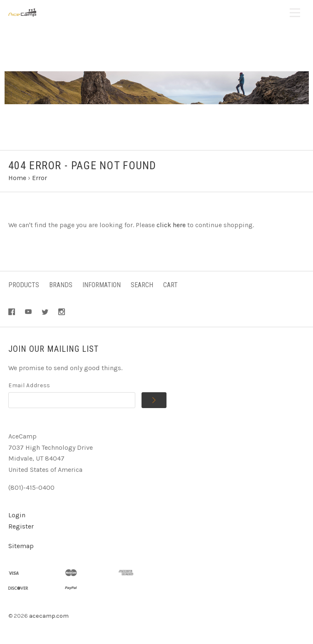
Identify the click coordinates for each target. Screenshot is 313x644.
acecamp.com (49, 616)
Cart (170, 285)
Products (24, 285)
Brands (61, 285)
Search (142, 285)
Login (17, 515)
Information (102, 285)
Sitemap (21, 546)
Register (21, 526)
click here (171, 225)
